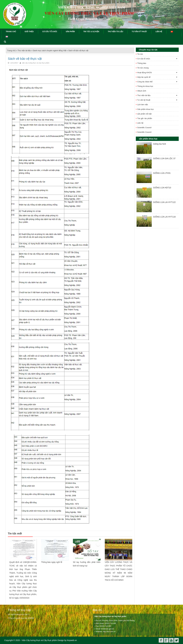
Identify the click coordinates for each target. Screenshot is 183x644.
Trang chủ (11, 51)
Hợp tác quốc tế (144, 77)
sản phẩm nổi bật (144, 114)
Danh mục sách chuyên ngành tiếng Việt (50, 51)
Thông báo (142, 63)
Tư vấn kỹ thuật (144, 100)
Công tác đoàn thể (145, 82)
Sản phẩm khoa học (146, 109)
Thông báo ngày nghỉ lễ (52, 562)
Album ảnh (142, 91)
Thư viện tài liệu (24, 51)
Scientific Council (144, 128)
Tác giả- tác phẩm (145, 118)
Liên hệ (140, 123)
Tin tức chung (143, 68)
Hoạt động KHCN (144, 73)
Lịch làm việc (143, 105)
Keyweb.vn (72, 640)
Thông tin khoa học (145, 86)
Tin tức (140, 54)
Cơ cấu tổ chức (144, 59)
